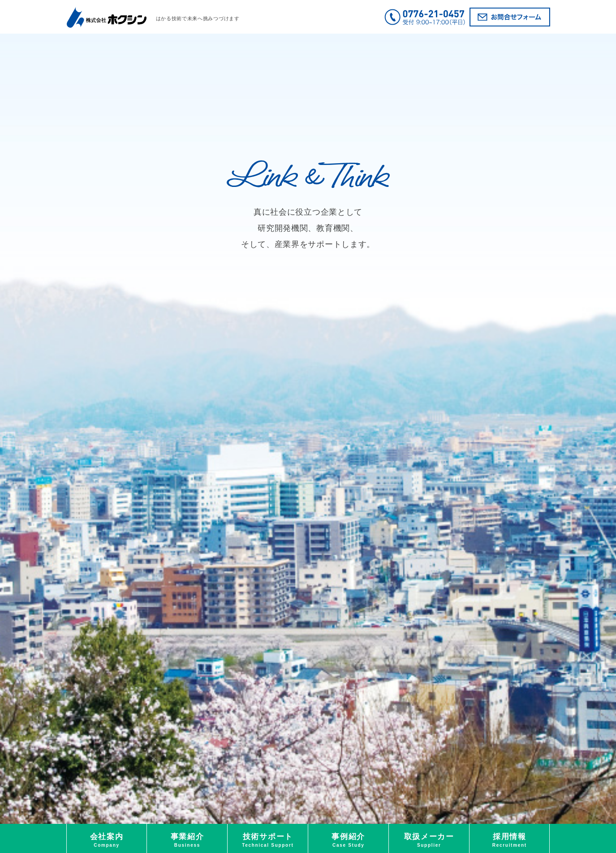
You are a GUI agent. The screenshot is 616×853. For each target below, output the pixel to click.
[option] (308, 429)
